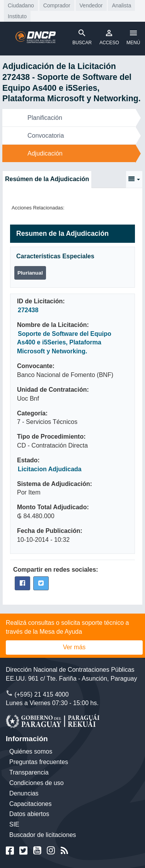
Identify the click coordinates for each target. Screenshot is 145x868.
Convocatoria (46, 136)
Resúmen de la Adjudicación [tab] (47, 179)
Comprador (57, 5)
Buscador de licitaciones (43, 835)
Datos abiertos (29, 814)
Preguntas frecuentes (39, 762)
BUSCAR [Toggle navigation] (82, 37)
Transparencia (29, 772)
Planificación (45, 118)
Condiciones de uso (37, 783)
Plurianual (30, 273)
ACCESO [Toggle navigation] (109, 37)
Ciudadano (21, 5)
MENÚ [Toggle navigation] (133, 37)
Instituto (17, 16)
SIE (14, 824)
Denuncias (24, 793)
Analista (121, 5)
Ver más (74, 647)
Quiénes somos (31, 751)
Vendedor (91, 5)
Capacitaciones (30, 804)
